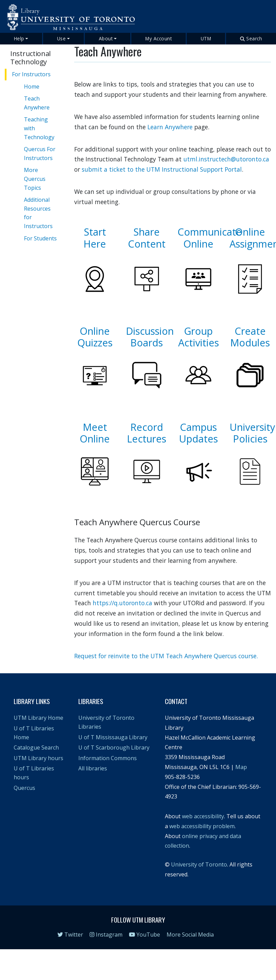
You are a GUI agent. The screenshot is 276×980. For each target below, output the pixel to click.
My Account (159, 38)
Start (95, 232)
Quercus (24, 788)
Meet (95, 427)
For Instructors (31, 74)
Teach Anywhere (37, 103)
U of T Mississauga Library (113, 737)
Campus (198, 427)
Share (147, 232)
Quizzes (95, 342)
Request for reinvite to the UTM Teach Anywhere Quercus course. (166, 656)
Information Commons (108, 758)
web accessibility (203, 816)
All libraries (93, 768)
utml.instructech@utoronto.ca (226, 159)
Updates (198, 439)
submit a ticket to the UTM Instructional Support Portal (162, 169)
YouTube (144, 935)
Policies (250, 439)
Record (147, 427)
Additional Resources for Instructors (38, 213)
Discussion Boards (150, 337)
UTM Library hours (38, 758)
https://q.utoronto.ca (122, 603)
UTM (206, 38)
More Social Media (190, 935)
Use (62, 38)
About (106, 38)
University (252, 427)
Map (241, 767)
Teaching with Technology (39, 128)
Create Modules (250, 337)
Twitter (70, 935)
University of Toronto (199, 864)
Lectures (147, 439)
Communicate (210, 232)
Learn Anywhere (170, 127)
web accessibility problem (202, 826)
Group (198, 331)
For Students (40, 238)
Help (19, 38)
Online (198, 244)
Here (95, 244)
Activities (199, 342)
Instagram (106, 935)
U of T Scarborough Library (114, 747)
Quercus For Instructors (40, 154)
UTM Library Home (38, 718)
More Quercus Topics (35, 179)
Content (147, 244)
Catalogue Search (36, 747)
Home (32, 87)
